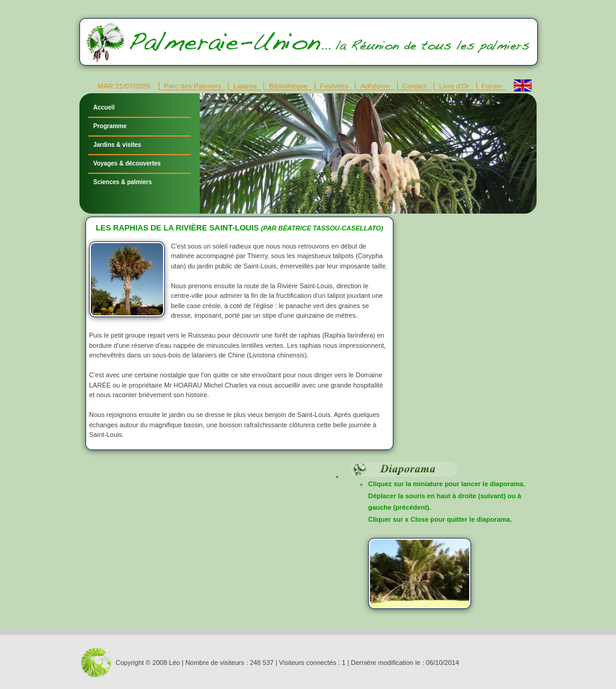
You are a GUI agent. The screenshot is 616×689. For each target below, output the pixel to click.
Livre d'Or (454, 86)
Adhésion (375, 86)
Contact (414, 86)
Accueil (104, 107)
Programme (110, 126)
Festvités (334, 86)
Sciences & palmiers (122, 182)
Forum (492, 86)
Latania (245, 86)
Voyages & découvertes (127, 163)
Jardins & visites (117, 145)
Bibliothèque (288, 86)
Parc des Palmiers (193, 86)
